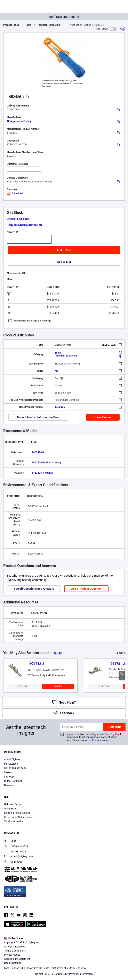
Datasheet (15, 194)
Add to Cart (64, 250)
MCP (58, 371)
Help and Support (14, 804)
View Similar (103, 417)
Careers (8, 772)
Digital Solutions (13, 781)
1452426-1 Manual (42, 473)
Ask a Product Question (86, 589)
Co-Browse (13, 862)
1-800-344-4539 (16, 847)
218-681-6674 (15, 852)
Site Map (9, 777)
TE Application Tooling (19, 121)
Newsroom (10, 785)
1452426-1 (38, 452)
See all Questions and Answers (34, 589)
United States (14, 938)
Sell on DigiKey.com (15, 768)
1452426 (60, 407)
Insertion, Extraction (49, 25)
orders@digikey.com (18, 857)
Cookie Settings (13, 963)
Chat (10, 841)
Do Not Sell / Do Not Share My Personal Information (64, 974)
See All (58, 653)
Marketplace (11, 764)
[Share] (122, 29)
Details (58, 687)
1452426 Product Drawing (46, 463)
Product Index (11, 25)
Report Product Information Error (38, 417)
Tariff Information (14, 822)
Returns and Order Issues (18, 817)
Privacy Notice (101, 740)
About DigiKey (12, 759)
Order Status (11, 809)
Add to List (64, 262)
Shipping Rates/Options (17, 813)
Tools (28, 25)
